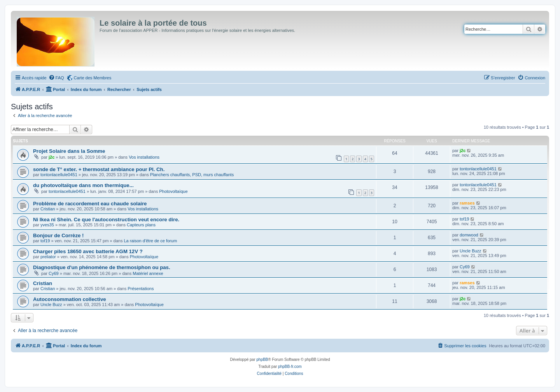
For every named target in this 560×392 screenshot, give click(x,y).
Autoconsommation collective (70, 299)
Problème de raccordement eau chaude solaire (90, 204)
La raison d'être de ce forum (150, 241)
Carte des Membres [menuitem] (93, 78)
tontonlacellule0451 (59, 175)
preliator (48, 257)
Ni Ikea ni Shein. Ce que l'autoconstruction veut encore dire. (106, 220)
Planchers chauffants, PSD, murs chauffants (192, 175)
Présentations (141, 289)
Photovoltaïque (173, 191)
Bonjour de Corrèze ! (58, 235)
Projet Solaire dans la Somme (69, 151)
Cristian (48, 209)
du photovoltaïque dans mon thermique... (83, 185)
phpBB (262, 360)
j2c (52, 157)
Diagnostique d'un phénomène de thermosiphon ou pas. (102, 267)
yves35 (47, 225)
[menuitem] (56, 78)
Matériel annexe (148, 273)
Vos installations (144, 157)
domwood (469, 235)
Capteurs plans (141, 225)
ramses (467, 203)
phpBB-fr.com (290, 367)
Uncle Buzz (471, 251)
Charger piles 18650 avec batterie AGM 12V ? (88, 251)
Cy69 (54, 273)
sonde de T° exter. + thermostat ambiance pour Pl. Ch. (99, 169)
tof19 (464, 219)
